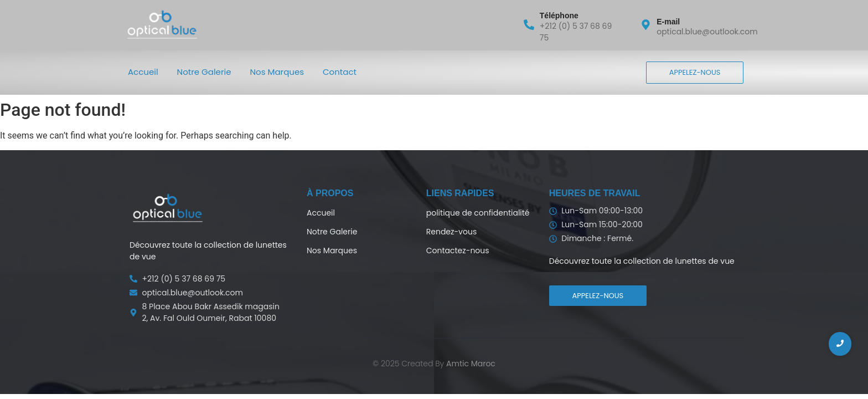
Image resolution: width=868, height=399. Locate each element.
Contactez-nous (458, 250)
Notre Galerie (204, 72)
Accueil (143, 72)
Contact (340, 72)
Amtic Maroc (471, 364)
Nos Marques (277, 72)
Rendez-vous (451, 232)
